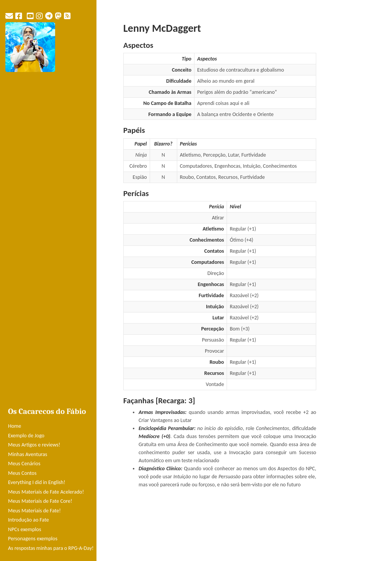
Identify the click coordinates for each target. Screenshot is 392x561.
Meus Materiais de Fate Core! (40, 501)
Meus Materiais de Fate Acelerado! (46, 492)
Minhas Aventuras (28, 454)
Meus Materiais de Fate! (34, 511)
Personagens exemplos (33, 539)
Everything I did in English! (37, 482)
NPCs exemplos (24, 529)
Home (15, 426)
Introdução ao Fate (29, 520)
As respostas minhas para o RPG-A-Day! (51, 548)
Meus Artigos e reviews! (34, 445)
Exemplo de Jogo (26, 436)
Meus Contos (22, 473)
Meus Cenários (24, 464)
